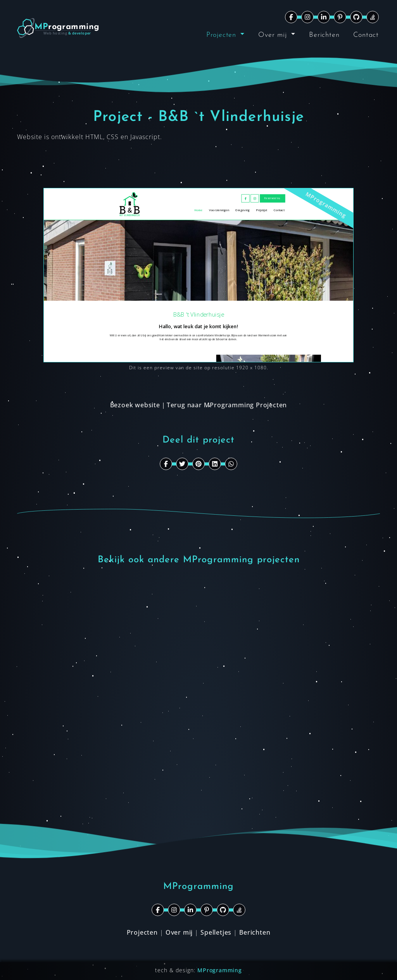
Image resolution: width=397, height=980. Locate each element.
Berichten (324, 35)
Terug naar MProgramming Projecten (227, 405)
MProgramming (220, 970)
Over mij (274, 35)
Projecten (223, 35)
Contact (366, 35)
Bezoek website (135, 405)
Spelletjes (216, 932)
